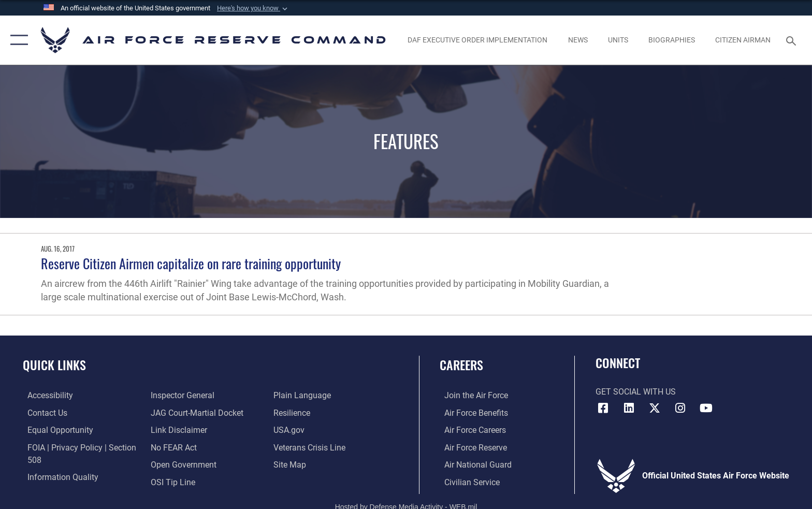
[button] (253, 8)
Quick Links (54, 365)
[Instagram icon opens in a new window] (680, 408)
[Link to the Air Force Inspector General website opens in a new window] (181, 395)
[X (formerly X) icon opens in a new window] (655, 408)
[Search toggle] (793, 40)
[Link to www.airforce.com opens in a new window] (472, 395)
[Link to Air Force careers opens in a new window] (470, 430)
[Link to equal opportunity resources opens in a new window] (56, 430)
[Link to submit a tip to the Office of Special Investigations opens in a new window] (171, 482)
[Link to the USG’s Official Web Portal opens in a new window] (291, 430)
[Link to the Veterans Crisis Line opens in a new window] (311, 447)
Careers (461, 365)
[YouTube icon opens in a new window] (706, 408)
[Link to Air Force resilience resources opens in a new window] (293, 412)
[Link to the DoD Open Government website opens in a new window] (182, 465)
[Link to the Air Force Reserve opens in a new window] (471, 447)
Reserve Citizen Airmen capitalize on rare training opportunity (191, 263)
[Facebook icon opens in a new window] (603, 408)
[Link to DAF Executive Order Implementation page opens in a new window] (478, 40)
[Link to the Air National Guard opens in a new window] (473, 465)
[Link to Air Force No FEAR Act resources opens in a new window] (172, 447)
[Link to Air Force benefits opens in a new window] (472, 412)
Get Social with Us (636, 392)
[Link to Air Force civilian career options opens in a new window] (467, 482)
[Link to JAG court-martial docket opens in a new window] (195, 412)
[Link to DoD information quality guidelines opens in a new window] (58, 477)
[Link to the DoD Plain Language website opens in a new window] (304, 395)
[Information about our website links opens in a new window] (177, 430)
